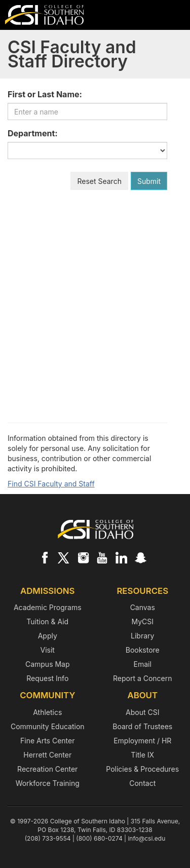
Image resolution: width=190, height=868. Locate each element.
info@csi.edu (146, 838)
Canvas (143, 607)
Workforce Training (48, 783)
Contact (142, 783)
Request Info (47, 678)
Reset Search (99, 181)
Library (142, 636)
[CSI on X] (64, 557)
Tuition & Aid (47, 621)
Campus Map (48, 664)
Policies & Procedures (142, 769)
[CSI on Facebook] (45, 557)
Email (143, 664)
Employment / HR (142, 741)
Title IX (142, 755)
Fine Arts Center (47, 741)
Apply (48, 636)
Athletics (47, 712)
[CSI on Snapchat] (140, 557)
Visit (48, 650)
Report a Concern (143, 678)
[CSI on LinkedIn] (121, 557)
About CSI (142, 712)
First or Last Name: (45, 94)
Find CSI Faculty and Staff (51, 484)
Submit (149, 181)
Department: (33, 133)
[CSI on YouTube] (102, 557)
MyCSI (142, 621)
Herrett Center (47, 755)
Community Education (48, 726)
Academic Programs (48, 607)
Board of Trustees (142, 726)
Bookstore (143, 650)
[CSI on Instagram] (83, 557)
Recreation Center (47, 769)
